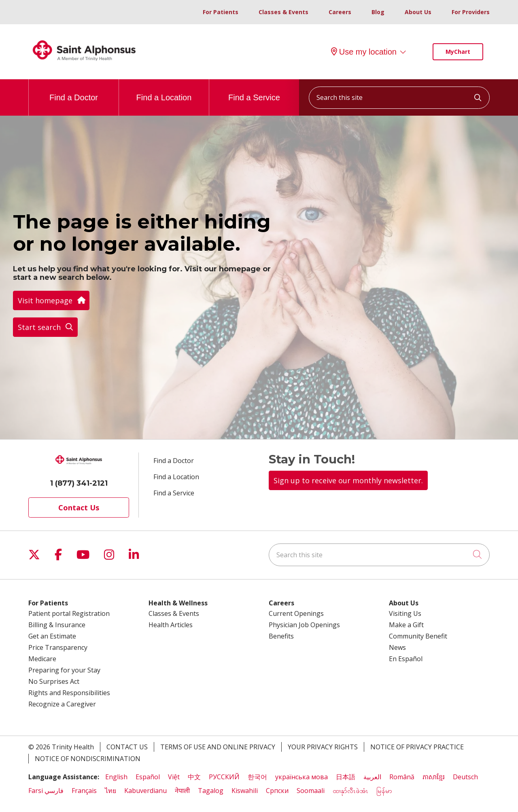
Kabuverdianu (145, 791)
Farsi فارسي (46, 791)
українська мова (301, 777)
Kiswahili (245, 791)
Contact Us (79, 507)
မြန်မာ (385, 791)
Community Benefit (418, 636)
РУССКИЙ (224, 777)
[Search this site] (399, 98)
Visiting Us (405, 613)
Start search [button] (45, 327)
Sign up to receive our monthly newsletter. (348, 480)
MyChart (458, 52)
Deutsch (465, 777)
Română (402, 777)
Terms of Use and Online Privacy (218, 747)
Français (84, 791)
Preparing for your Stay (64, 670)
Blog (378, 12)
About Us (418, 12)
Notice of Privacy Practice (417, 747)
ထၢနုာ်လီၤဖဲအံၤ (350, 791)
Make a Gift (406, 625)
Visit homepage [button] (51, 300)
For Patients (221, 12)
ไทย (110, 791)
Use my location (364, 52)
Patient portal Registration (69, 613)
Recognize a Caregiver (62, 704)
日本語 (346, 777)
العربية (372, 777)
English (116, 777)
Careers (340, 12)
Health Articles (171, 625)
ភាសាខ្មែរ (434, 777)
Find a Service (254, 91)
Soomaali (311, 791)
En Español (406, 659)
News (397, 647)
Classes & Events (283, 12)
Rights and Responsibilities (69, 693)
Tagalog (211, 791)
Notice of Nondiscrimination (88, 759)
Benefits (281, 636)
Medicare (42, 659)
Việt (174, 777)
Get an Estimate (52, 636)
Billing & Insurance (57, 625)
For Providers (471, 12)
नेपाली (182, 791)
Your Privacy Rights (323, 747)
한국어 (257, 777)
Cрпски (277, 791)
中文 (194, 777)
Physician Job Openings (304, 625)
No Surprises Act (54, 681)
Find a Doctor (74, 91)
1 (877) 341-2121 (79, 483)
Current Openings (296, 613)
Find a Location (164, 91)
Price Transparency (58, 647)
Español (148, 777)
